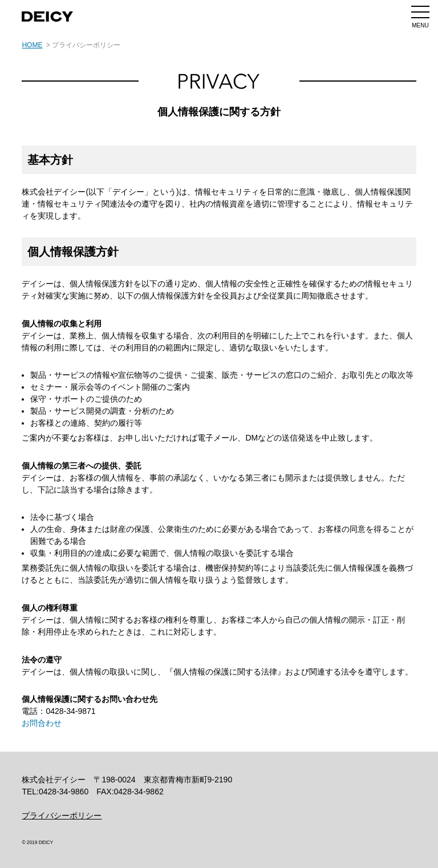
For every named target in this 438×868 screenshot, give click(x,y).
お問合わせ (42, 723)
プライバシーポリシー (62, 815)
